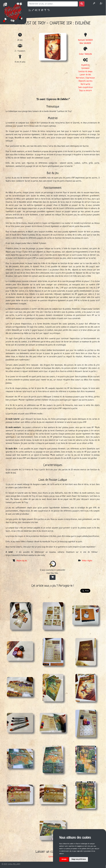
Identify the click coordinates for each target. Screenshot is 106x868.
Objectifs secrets (85, 81)
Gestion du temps (85, 72)
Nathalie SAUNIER (85, 40)
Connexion (85, 68)
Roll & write (85, 84)
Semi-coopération (85, 87)
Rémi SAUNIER (85, 43)
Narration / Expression (85, 78)
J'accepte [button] (64, 859)
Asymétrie (85, 65)
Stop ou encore (85, 91)
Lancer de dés (85, 75)
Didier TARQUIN (85, 54)
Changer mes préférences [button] (79, 859)
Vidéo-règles (87, 561)
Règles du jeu (22, 561)
